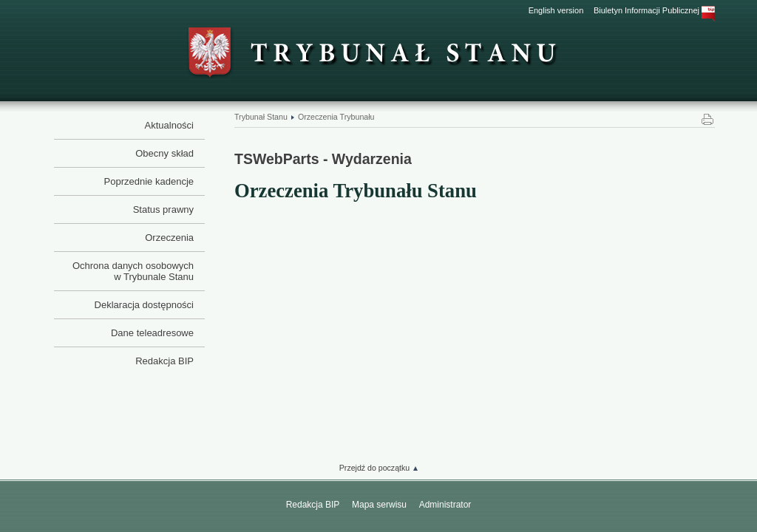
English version (556, 10)
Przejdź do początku (374, 468)
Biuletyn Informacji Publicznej (654, 10)
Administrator (445, 505)
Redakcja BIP (313, 505)
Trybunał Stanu (261, 117)
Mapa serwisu (379, 505)
